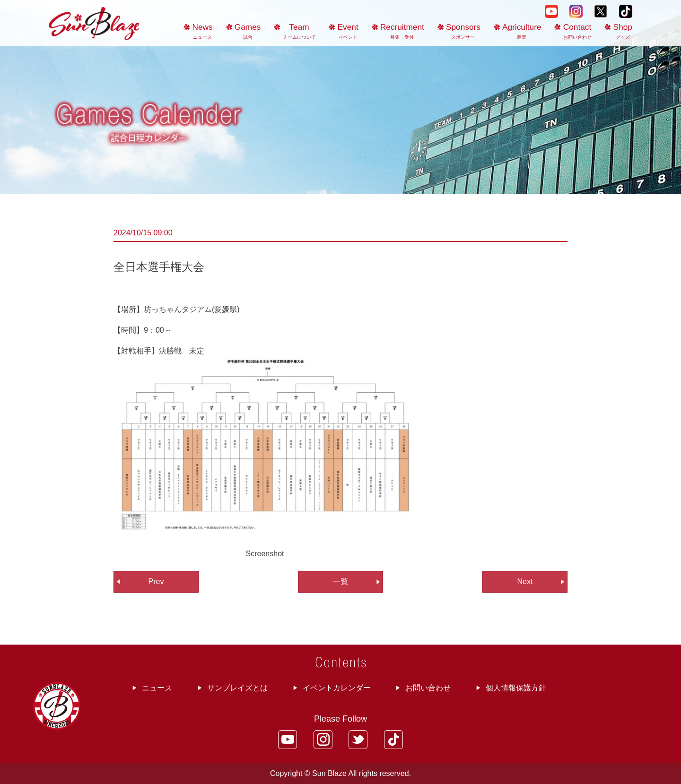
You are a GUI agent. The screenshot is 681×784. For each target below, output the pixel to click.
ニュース (157, 688)
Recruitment (402, 31)
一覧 (340, 582)
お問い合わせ (428, 688)
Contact (577, 31)
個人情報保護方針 (516, 688)
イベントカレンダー (337, 688)
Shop (623, 31)
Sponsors (463, 31)
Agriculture (522, 31)
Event (348, 31)
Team (299, 31)
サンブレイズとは (237, 688)
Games (248, 31)
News (203, 31)
